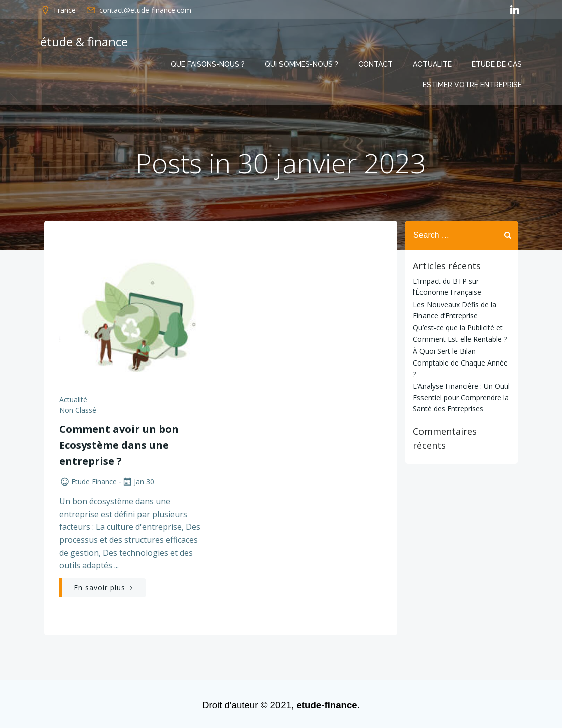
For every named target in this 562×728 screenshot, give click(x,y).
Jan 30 (138, 482)
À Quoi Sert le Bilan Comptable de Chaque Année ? (460, 362)
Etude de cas (497, 64)
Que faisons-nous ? (208, 64)
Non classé (78, 410)
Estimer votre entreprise (472, 85)
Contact (376, 64)
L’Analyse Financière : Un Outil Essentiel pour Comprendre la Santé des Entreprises (461, 397)
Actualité (432, 64)
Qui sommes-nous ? (302, 64)
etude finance (88, 482)
